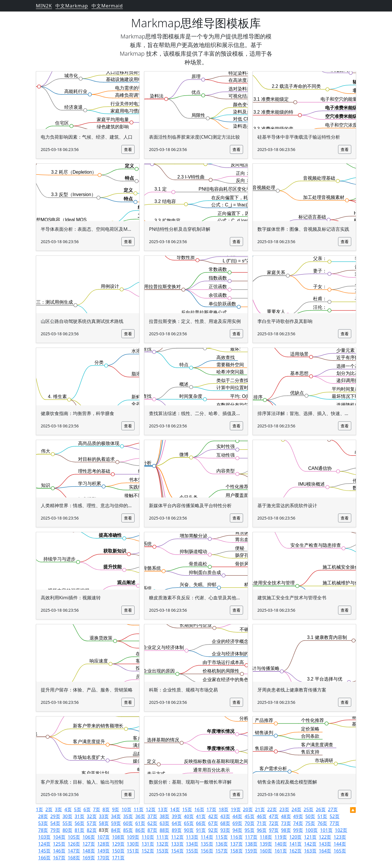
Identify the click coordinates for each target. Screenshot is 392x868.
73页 (286, 823)
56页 (79, 823)
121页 (310, 837)
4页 (68, 809)
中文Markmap (72, 6)
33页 (104, 816)
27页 (333, 809)
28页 (43, 816)
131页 (148, 844)
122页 (325, 837)
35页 (128, 816)
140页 (281, 844)
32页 (92, 816)
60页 (128, 823)
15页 (187, 809)
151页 (133, 851)
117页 (251, 837)
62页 (152, 823)
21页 (260, 809)
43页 (225, 816)
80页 (67, 830)
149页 (103, 851)
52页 (335, 816)
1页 (39, 809)
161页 (281, 851)
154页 (177, 851)
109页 (133, 837)
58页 (104, 823)
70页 (249, 823)
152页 (148, 851)
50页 (310, 816)
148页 (89, 851)
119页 (281, 837)
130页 (133, 844)
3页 (58, 809)
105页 (74, 837)
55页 (67, 823)
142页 (310, 844)
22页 (272, 809)
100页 (312, 830)
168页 (74, 858)
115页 (222, 837)
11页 (139, 809)
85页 (128, 830)
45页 (249, 816)
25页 (308, 809)
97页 (274, 830)
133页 (177, 844)
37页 (152, 816)
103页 (44, 837)
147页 (74, 851)
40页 (189, 816)
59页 (116, 823)
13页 (163, 809)
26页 (321, 809)
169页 (89, 858)
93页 (225, 830)
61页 (140, 823)
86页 (140, 830)
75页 (310, 823)
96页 (262, 830)
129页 (118, 844)
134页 (192, 844)
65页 (189, 823)
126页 (74, 844)
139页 (266, 844)
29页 (55, 816)
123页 (340, 837)
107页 (103, 837)
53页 (43, 823)
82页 (92, 830)
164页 (325, 851)
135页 (207, 844)
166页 (44, 858)
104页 (59, 837)
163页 (310, 851)
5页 (78, 809)
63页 (164, 823)
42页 (213, 816)
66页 (201, 823)
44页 (237, 816)
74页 (298, 823)
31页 (79, 816)
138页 (251, 844)
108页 (118, 837)
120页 (295, 837)
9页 (116, 809)
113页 (192, 837)
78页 (43, 830)
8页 (106, 809)
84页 (116, 830)
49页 (298, 816)
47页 (274, 816)
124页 (44, 844)
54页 (55, 823)
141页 (295, 844)
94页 (237, 830)
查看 (128, 149)
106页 (89, 837)
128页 (103, 844)
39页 (176, 816)
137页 (236, 844)
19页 (236, 809)
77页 (335, 823)
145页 (44, 851)
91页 (201, 830)
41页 (201, 816)
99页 (298, 830)
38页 (164, 816)
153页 (163, 851)
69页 (237, 823)
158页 (236, 851)
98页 (286, 830)
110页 (148, 837)
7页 (97, 809)
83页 (104, 830)
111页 (163, 837)
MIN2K (44, 6)
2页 (49, 809)
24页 (296, 809)
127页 (89, 844)
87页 (152, 830)
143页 (325, 844)
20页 (248, 809)
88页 (164, 830)
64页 (176, 823)
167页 (59, 858)
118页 (266, 837)
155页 (192, 851)
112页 (177, 837)
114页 (207, 837)
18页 (224, 809)
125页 (59, 844)
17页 (211, 809)
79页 (55, 830)
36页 (140, 816)
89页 (176, 830)
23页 (284, 809)
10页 (126, 809)
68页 (225, 823)
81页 (79, 830)
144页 (340, 844)
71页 (262, 823)
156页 (207, 851)
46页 (262, 816)
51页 (322, 816)
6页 (87, 809)
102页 (341, 830)
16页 (199, 809)
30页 (67, 816)
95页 (249, 830)
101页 (326, 830)
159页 (251, 851)
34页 (116, 816)
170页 (103, 858)
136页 (222, 844)
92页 (213, 830)
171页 (118, 858)
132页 (163, 844)
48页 (286, 816)
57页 (92, 823)
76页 (322, 823)
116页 (236, 837)
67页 (213, 823)
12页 (151, 809)
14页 (175, 809)
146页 (59, 851)
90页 (189, 830)
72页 (274, 823)
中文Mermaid (107, 6)
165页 (340, 851)
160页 (266, 851)
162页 (295, 851)
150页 (118, 851)
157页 (222, 851)
